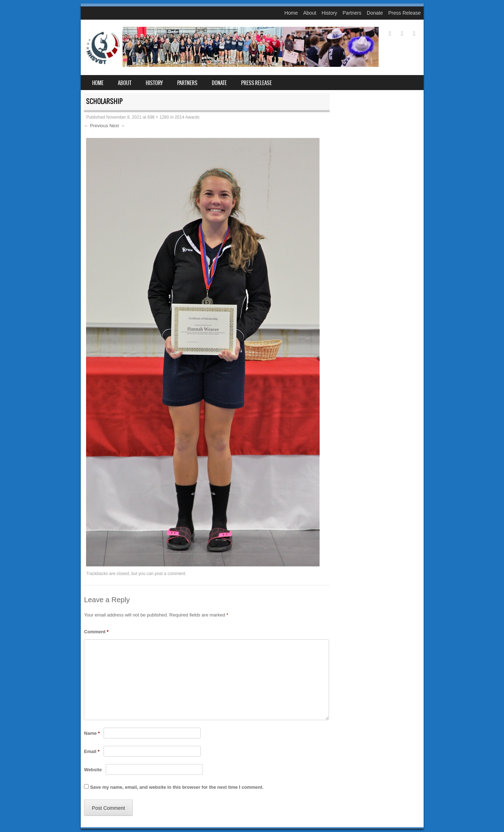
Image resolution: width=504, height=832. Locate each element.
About (310, 13)
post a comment (170, 574)
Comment (96, 632)
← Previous (96, 126)
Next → (117, 126)
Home (291, 13)
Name (92, 733)
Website (93, 770)
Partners (352, 13)
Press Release (405, 13)
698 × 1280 (158, 117)
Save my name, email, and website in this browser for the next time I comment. (177, 787)
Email (92, 751)
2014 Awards (187, 117)
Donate (375, 13)
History (329, 13)
